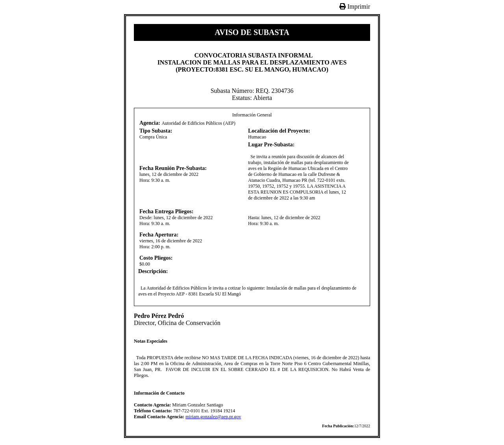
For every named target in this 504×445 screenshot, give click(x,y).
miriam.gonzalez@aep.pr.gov (213, 417)
